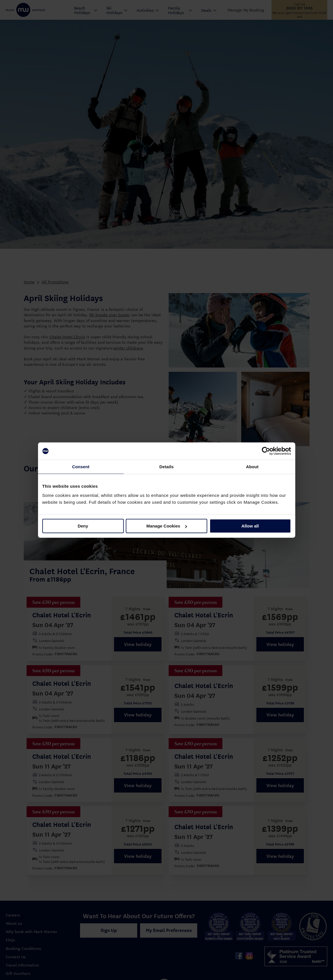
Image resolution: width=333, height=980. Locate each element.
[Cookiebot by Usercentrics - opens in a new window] (266, 451)
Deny (83, 526)
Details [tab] (167, 467)
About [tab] (252, 467)
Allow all (250, 526)
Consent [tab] (81, 467)
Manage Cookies (167, 526)
